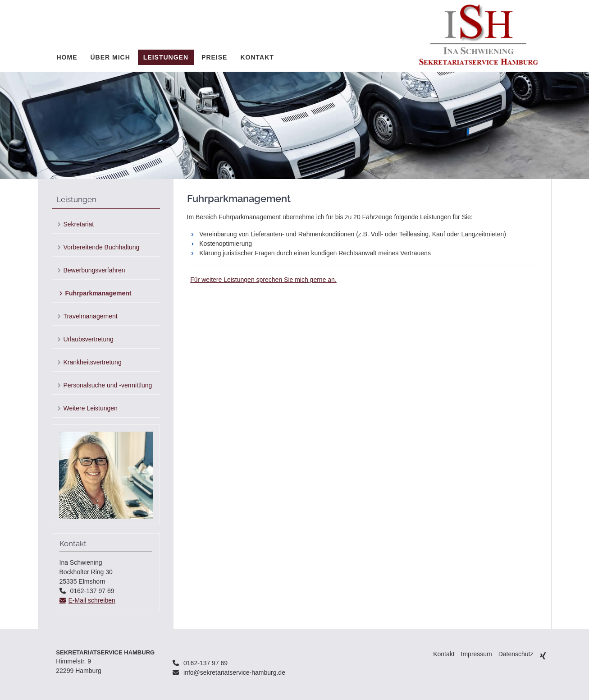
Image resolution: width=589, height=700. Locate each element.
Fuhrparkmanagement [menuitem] (98, 293)
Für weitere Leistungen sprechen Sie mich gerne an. (263, 280)
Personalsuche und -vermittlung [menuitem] (108, 385)
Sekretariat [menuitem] (79, 224)
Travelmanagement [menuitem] (91, 316)
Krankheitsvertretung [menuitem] (93, 362)
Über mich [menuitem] (110, 57)
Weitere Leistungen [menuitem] (91, 408)
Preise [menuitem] (214, 57)
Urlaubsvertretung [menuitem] (89, 339)
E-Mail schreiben (92, 600)
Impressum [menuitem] (477, 654)
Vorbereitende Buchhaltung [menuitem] (102, 247)
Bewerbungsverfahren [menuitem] (94, 270)
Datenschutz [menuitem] (516, 654)
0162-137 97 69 (205, 663)
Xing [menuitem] (543, 656)
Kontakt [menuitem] (257, 57)
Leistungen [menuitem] (166, 57)
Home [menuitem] (67, 57)
